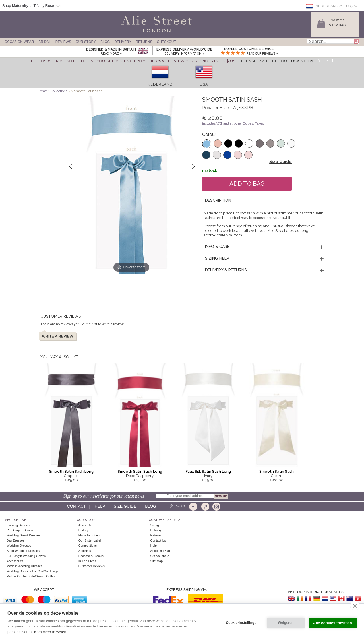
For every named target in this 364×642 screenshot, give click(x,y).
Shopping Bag (160, 551)
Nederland (160, 84)
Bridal (45, 42)
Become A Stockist (91, 556)
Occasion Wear (19, 42)
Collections (59, 91)
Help (100, 506)
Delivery (123, 42)
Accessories (15, 561)
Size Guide (281, 162)
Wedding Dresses (19, 546)
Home (42, 91)
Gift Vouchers (160, 556)
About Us (85, 525)
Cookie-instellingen (242, 623)
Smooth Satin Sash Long (71, 471)
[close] (355, 606)
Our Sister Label (90, 540)
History (83, 530)
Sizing (155, 525)
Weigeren (286, 623)
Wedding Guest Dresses (23, 535)
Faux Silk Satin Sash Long (208, 471)
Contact (76, 506)
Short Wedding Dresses (23, 551)
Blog (105, 42)
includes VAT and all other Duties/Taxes (233, 123)
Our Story (86, 42)
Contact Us (158, 540)
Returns (144, 42)
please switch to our (278, 61)
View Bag (337, 25)
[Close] (326, 61)
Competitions (88, 546)
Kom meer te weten (50, 632)
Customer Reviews (92, 566)
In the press (87, 561)
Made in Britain (89, 535)
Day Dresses (15, 540)
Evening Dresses (18, 525)
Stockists (85, 551)
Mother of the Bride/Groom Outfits (31, 576)
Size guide (125, 506)
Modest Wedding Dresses (24, 566)
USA (204, 84)
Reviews (63, 42)
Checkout (166, 42)
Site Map (157, 561)
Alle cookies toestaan (333, 623)
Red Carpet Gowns (20, 530)
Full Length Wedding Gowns (26, 556)
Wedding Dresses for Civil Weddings (32, 571)
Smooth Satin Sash (277, 471)
